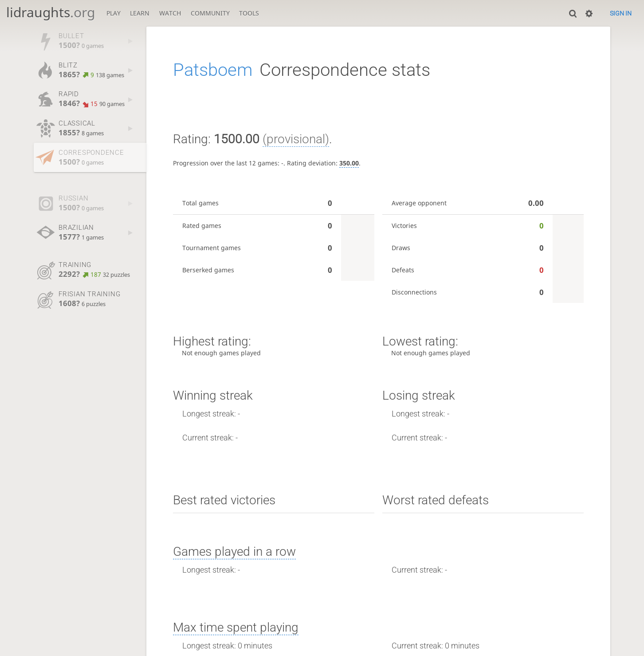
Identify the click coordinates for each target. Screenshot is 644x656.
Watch (170, 13)
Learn (140, 13)
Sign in (621, 13)
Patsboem (213, 70)
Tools (249, 13)
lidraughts (51, 12)
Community (210, 13)
